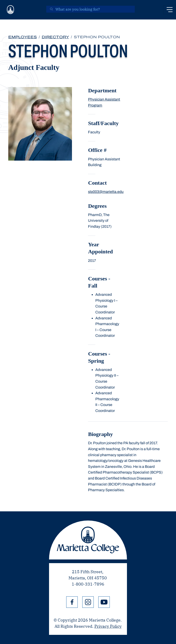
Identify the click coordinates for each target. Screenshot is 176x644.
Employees (23, 37)
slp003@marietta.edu (106, 192)
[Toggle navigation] (170, 10)
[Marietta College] (11, 10)
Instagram (88, 602)
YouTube (104, 602)
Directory (55, 37)
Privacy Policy (108, 626)
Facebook (72, 602)
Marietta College (88, 540)
